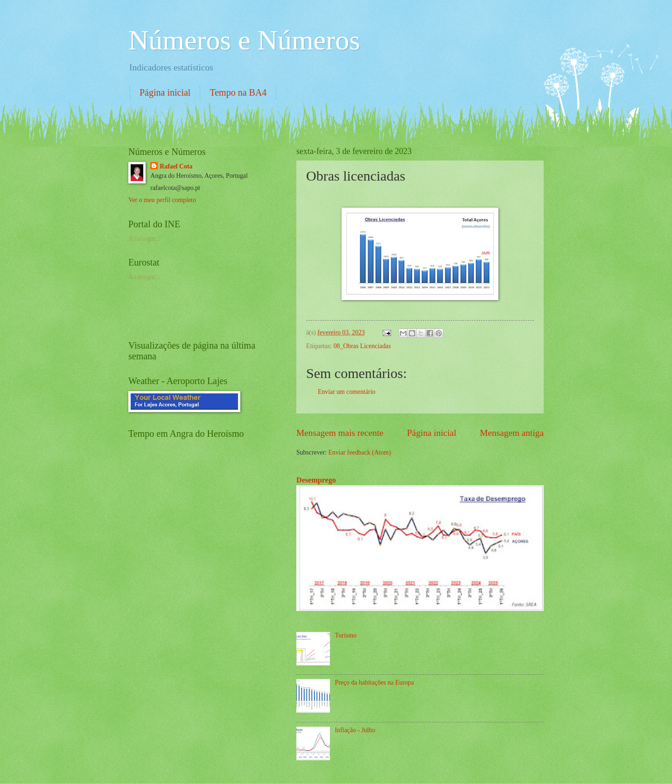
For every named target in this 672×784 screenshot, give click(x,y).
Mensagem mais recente (340, 433)
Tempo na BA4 (238, 92)
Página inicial (165, 92)
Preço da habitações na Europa (374, 682)
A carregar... (144, 239)
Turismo (346, 635)
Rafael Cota (176, 166)
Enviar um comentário (346, 392)
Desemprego (316, 480)
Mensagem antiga (512, 433)
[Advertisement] (238, 309)
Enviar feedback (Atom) (360, 452)
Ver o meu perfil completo (162, 200)
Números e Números (244, 40)
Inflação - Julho (355, 730)
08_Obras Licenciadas (362, 346)
